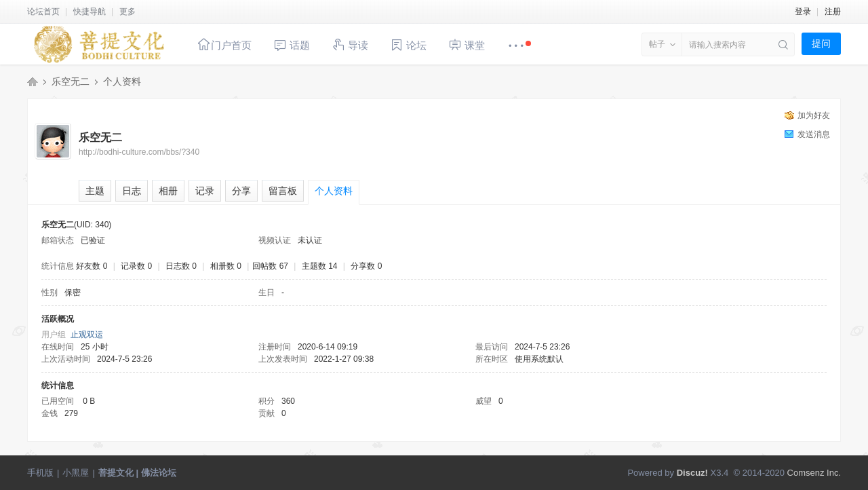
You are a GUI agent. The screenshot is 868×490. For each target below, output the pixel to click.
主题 (95, 191)
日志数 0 (181, 266)
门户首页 (224, 44)
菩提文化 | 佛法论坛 (33, 81)
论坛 (408, 45)
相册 (168, 191)
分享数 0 (366, 266)
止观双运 (87, 335)
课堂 (467, 44)
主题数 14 (320, 266)
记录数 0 (136, 266)
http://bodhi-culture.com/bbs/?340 (139, 152)
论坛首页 (43, 12)
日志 (132, 191)
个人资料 (334, 191)
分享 (241, 191)
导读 (350, 44)
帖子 (657, 44)
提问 (821, 43)
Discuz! (692, 473)
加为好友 (814, 115)
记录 (205, 191)
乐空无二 (71, 81)
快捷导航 (90, 12)
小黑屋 (76, 473)
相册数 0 (226, 266)
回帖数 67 (270, 266)
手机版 (40, 473)
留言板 (283, 191)
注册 (833, 12)
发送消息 (814, 134)
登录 (803, 12)
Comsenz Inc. (814, 473)
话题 (292, 45)
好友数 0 (92, 266)
